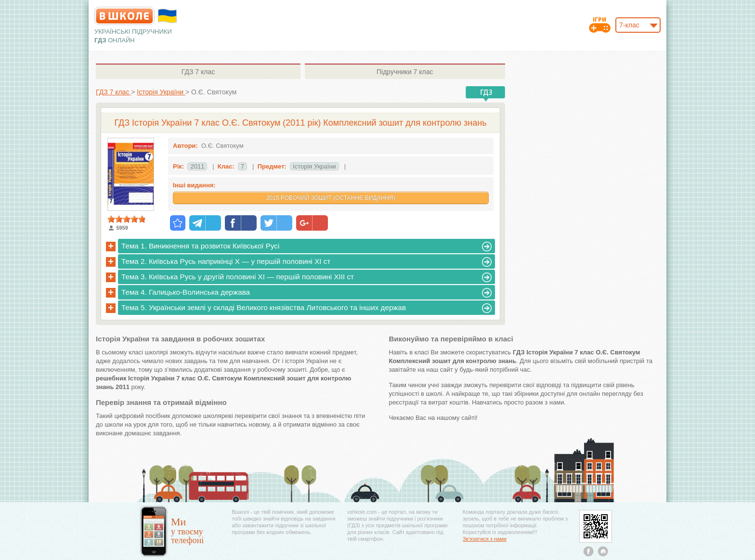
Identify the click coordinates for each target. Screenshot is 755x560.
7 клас (198, 72)
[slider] (127, 219)
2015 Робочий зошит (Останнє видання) (331, 198)
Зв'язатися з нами (485, 539)
